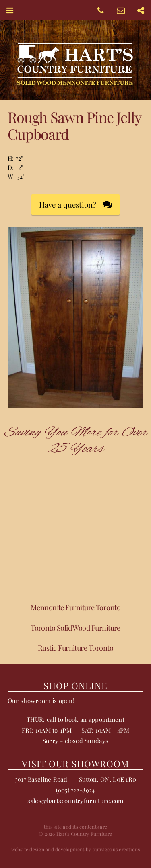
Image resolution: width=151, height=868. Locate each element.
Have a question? (68, 205)
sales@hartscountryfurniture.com (75, 801)
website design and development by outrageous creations (76, 849)
